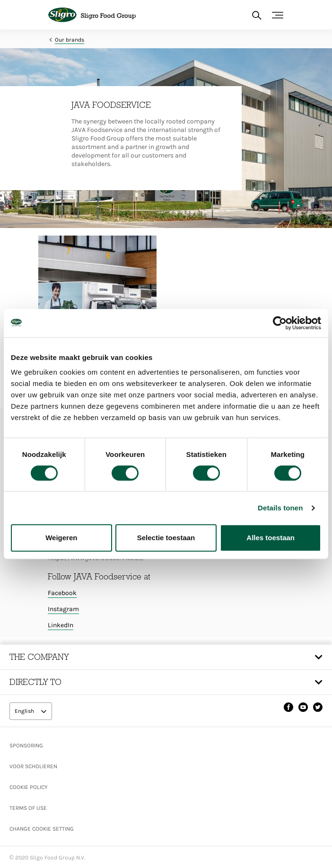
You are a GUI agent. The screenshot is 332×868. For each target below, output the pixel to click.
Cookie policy (29, 787)
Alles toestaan (271, 538)
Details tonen (280, 508)
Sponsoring (26, 745)
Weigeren (61, 538)
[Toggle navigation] (278, 15)
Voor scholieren (33, 766)
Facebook (62, 593)
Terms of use (28, 808)
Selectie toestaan (166, 538)
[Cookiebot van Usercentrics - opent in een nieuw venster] (280, 323)
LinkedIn (61, 625)
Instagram (63, 609)
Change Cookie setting (42, 829)
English (25, 711)
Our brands (70, 40)
